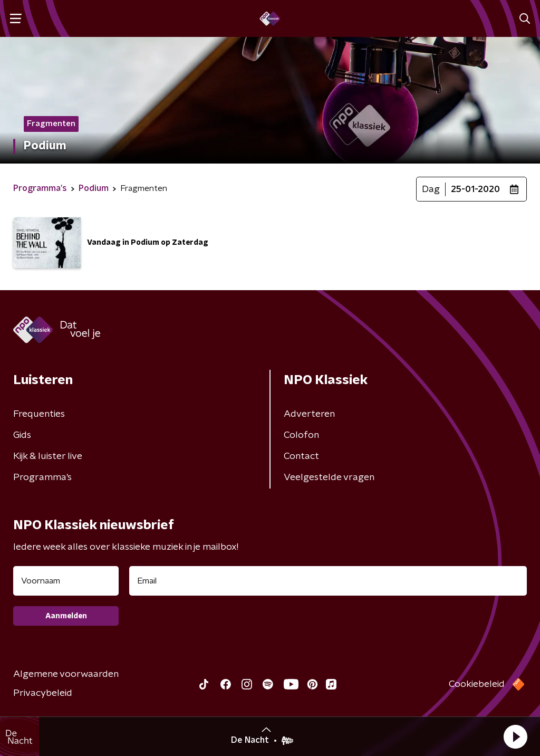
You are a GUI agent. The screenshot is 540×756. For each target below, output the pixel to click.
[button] (515, 736)
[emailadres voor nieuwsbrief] (328, 581)
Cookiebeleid (477, 684)
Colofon (301, 435)
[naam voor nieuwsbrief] (66, 581)
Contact (301, 456)
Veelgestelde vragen (329, 477)
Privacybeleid (43, 693)
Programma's (42, 477)
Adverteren (309, 414)
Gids (22, 435)
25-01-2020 (475, 189)
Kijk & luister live (48, 456)
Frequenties (39, 414)
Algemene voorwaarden (66, 674)
